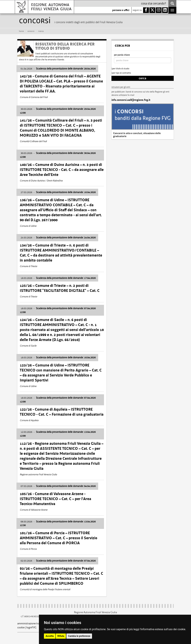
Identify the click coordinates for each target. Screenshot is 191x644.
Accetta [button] (50, 636)
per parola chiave (122, 55)
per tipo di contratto (121, 73)
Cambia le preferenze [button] (79, 636)
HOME (21, 31)
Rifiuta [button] (61, 636)
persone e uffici (121, 10)
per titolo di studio (120, 69)
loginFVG (31, 627)
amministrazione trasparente (33, 623)
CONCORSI (31, 31)
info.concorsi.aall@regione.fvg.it (131, 100)
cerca (143, 78)
